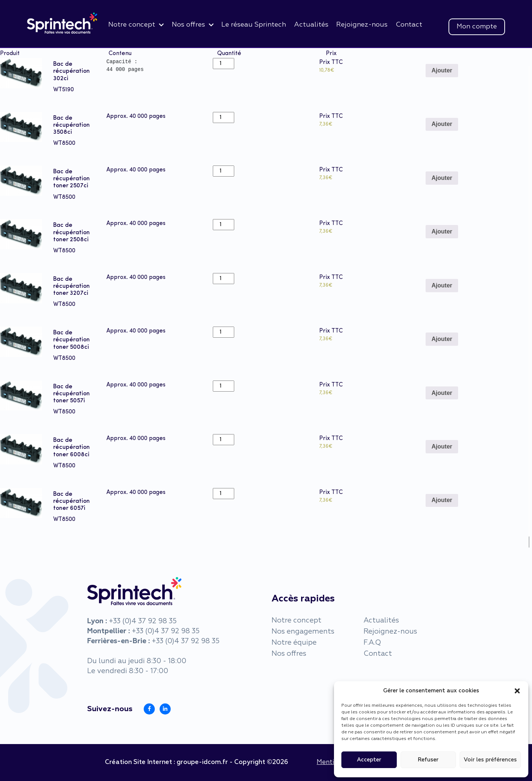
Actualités (311, 25)
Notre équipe (294, 643)
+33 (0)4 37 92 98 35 (143, 621)
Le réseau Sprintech (254, 25)
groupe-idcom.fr (202, 762)
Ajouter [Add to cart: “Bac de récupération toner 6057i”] (442, 500)
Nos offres (188, 25)
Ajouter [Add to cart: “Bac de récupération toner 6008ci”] (442, 446)
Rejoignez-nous (362, 25)
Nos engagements (303, 632)
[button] (517, 691)
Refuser (428, 760)
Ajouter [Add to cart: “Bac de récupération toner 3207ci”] (442, 285)
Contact (409, 25)
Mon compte (477, 27)
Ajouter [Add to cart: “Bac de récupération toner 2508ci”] (442, 231)
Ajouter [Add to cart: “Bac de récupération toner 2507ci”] (442, 178)
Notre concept (132, 25)
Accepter (369, 760)
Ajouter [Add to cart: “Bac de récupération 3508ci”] (442, 124)
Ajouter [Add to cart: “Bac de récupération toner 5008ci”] (442, 339)
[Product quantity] (224, 64)
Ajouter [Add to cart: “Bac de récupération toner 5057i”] (442, 393)
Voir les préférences (490, 760)
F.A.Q (372, 643)
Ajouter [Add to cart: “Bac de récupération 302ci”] (442, 70)
